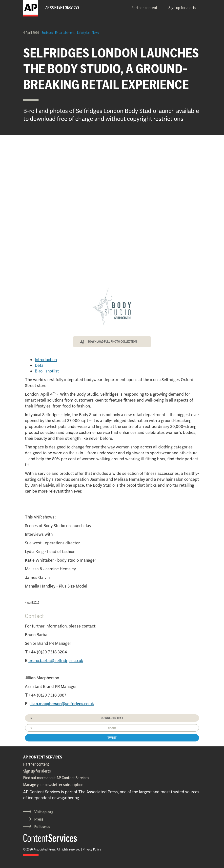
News (95, 33)
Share (112, 728)
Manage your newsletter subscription (53, 785)
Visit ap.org (44, 812)
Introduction (46, 360)
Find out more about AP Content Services (56, 778)
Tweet (112, 738)
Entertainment (65, 33)
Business (47, 33)
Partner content (144, 8)
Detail (40, 365)
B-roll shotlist (47, 371)
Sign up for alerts (182, 8)
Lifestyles (83, 33)
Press (39, 819)
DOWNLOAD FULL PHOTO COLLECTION (112, 342)
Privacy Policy (92, 849)
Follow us (42, 827)
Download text (112, 718)
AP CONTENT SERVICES (43, 757)
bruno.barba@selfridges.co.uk (56, 661)
